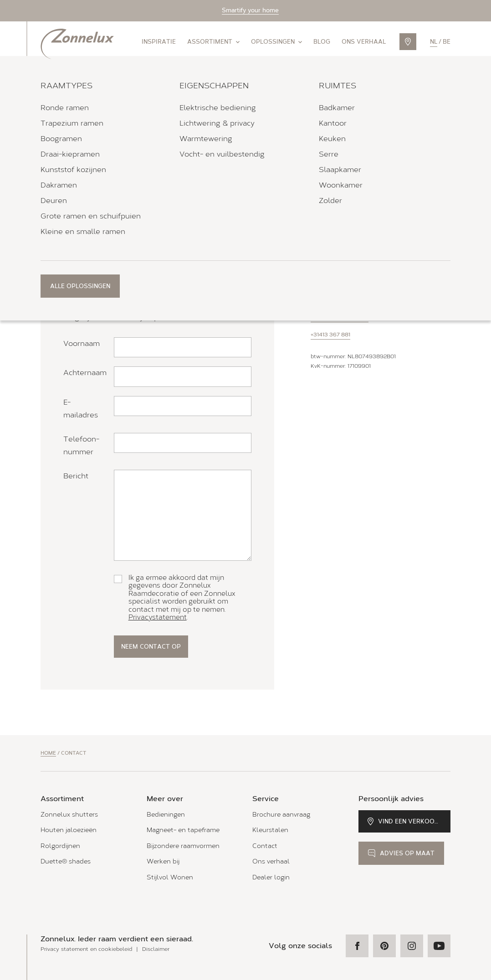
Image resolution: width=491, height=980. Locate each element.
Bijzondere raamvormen (183, 846)
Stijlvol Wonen (170, 877)
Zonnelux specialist (98, 192)
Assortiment (213, 42)
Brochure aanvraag (281, 815)
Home (48, 753)
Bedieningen (166, 815)
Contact (265, 846)
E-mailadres (81, 409)
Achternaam (85, 373)
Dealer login (271, 877)
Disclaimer (156, 949)
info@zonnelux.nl (340, 317)
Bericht (76, 476)
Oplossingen (276, 42)
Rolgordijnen (60, 846)
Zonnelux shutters (69, 815)
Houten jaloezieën (69, 830)
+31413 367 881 (330, 335)
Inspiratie (159, 42)
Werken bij (163, 861)
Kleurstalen (270, 830)
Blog (322, 42)
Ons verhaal (364, 42)
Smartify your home (250, 10)
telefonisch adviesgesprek (110, 255)
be (447, 42)
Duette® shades (66, 861)
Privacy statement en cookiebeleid (86, 949)
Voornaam (82, 343)
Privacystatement (158, 617)
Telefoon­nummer (81, 445)
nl (434, 42)
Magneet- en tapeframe (183, 830)
